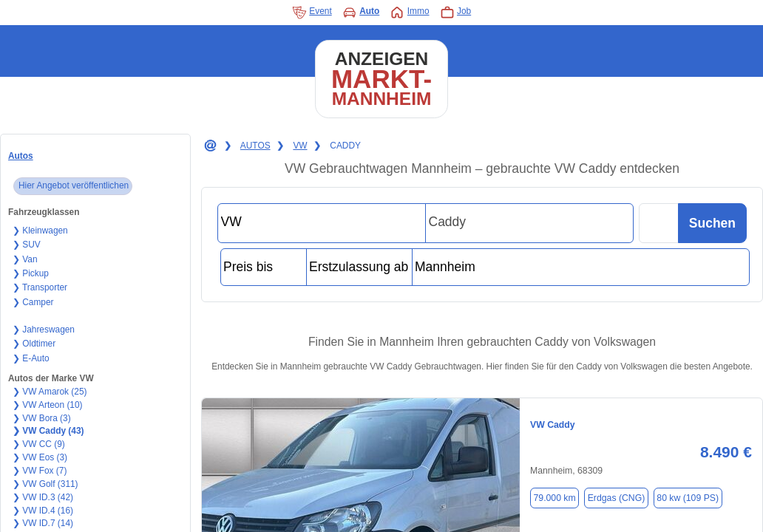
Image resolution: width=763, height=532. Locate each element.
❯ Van (25, 259)
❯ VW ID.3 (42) (43, 497)
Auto (361, 13)
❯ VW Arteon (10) (48, 405)
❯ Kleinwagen (40, 231)
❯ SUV (27, 245)
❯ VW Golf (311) (45, 484)
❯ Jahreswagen (44, 330)
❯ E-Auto (31, 358)
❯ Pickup (31, 273)
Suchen (712, 223)
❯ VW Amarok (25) (50, 392)
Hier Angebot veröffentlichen (74, 185)
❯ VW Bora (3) (42, 418)
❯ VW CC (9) (39, 444)
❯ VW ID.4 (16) (43, 511)
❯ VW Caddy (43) (48, 431)
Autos (21, 156)
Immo (409, 13)
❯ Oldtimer (34, 344)
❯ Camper (33, 302)
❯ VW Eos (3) (40, 457)
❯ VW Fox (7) (40, 471)
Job (456, 13)
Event (312, 13)
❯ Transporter (40, 287)
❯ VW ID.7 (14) (43, 523)
